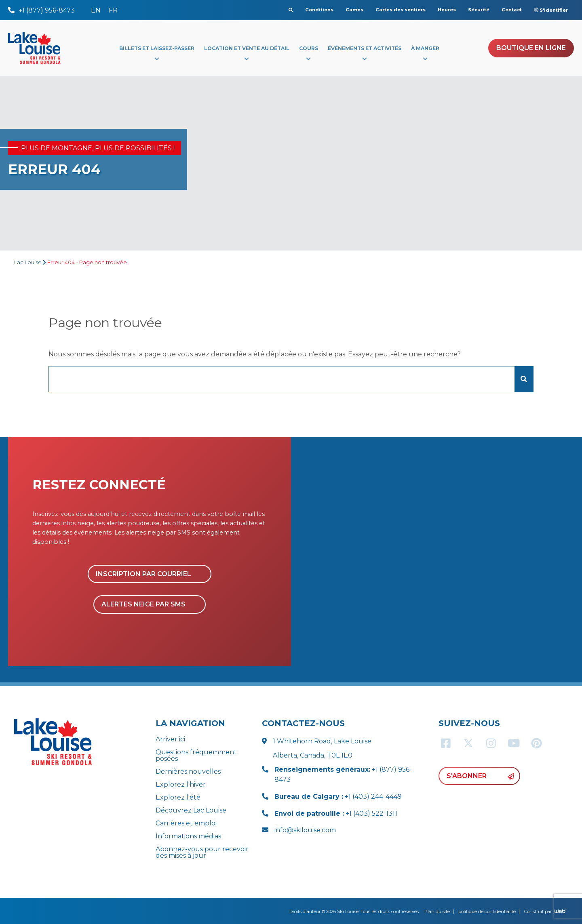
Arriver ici (170, 739)
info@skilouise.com (305, 830)
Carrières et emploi (186, 823)
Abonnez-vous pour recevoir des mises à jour (202, 852)
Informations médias (188, 836)
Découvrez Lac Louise (191, 810)
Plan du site (437, 911)
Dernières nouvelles (188, 771)
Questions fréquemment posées (196, 755)
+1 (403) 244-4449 (338, 797)
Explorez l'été (178, 797)
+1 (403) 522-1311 (336, 813)
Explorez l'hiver (181, 784)
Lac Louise (28, 262)
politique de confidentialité (487, 911)
